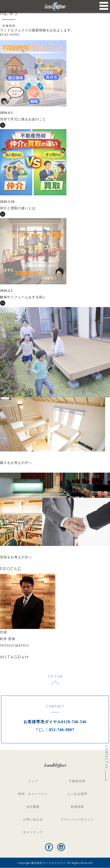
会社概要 (33, 807)
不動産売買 (77, 781)
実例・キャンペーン (33, 794)
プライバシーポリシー (77, 820)
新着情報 (77, 807)
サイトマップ (33, 832)
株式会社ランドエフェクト (48, 863)
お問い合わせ (33, 820)
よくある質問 (77, 794)
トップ (33, 781)
